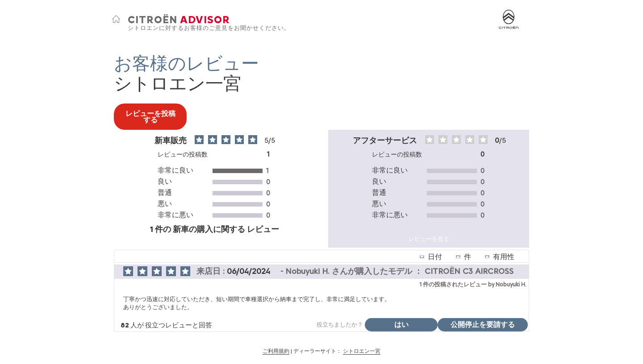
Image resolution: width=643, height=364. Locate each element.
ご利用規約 (276, 351)
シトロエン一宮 (362, 351)
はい (401, 325)
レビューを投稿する (150, 117)
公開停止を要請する (483, 325)
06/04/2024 (250, 271)
